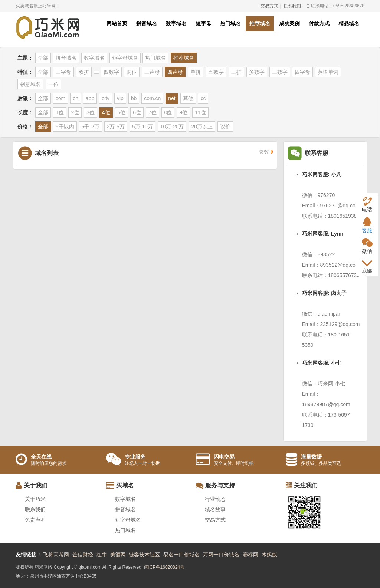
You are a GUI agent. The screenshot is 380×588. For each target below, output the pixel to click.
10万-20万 (172, 127)
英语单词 (328, 72)
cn (76, 98)
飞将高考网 (56, 555)
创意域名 (30, 84)
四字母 (302, 72)
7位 (153, 112)
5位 (122, 112)
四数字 (111, 72)
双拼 (84, 72)
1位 (60, 112)
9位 (183, 112)
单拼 (196, 72)
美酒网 (118, 555)
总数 (266, 152)
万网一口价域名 (221, 555)
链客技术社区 (144, 555)
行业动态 (215, 499)
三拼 (236, 72)
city (106, 98)
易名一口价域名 (181, 555)
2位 (75, 112)
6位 (137, 112)
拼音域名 (147, 23)
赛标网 (250, 555)
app (90, 98)
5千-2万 (90, 127)
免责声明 (35, 520)
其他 (188, 98)
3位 (91, 112)
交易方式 (269, 6)
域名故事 (215, 509)
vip (120, 98)
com (60, 98)
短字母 (203, 23)
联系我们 (292, 6)
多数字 (257, 72)
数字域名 (176, 23)
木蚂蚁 (269, 555)
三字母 (63, 72)
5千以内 (65, 127)
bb (134, 98)
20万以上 (202, 127)
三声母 (152, 72)
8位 (168, 112)
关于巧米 (35, 499)
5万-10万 (142, 127)
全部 (43, 58)
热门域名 (230, 23)
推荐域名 (260, 23)
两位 (132, 72)
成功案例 (289, 23)
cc (203, 98)
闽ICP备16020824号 (164, 567)
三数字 (280, 72)
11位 (200, 112)
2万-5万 (116, 127)
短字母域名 (125, 58)
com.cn (152, 98)
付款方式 (319, 23)
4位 (106, 112)
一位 (53, 84)
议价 (225, 127)
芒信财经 (83, 555)
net (172, 98)
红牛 (102, 555)
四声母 (175, 72)
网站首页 (117, 23)
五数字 (216, 72)
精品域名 (349, 23)
